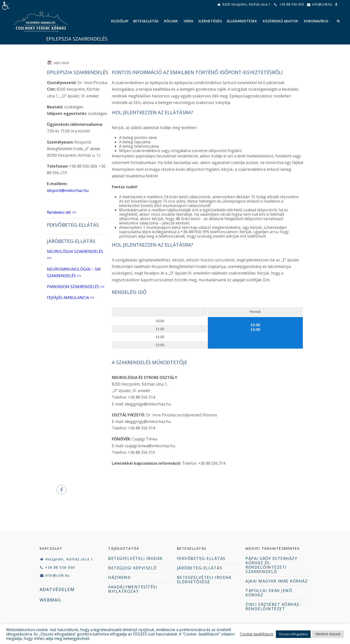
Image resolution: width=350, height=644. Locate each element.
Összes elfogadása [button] (293, 634)
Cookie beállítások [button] (257, 634)
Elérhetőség (210, 21)
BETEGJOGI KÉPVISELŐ (132, 568)
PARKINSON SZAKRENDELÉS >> (76, 287)
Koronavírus (316, 21)
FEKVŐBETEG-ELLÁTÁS (73, 225)
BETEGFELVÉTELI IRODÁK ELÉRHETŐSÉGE (204, 580)
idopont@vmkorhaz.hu (68, 190)
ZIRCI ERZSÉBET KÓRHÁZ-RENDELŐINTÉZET (273, 607)
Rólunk (171, 21)
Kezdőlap (120, 21)
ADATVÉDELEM (57, 589)
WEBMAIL (51, 600)
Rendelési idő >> (62, 212)
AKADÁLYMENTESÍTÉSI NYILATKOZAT (133, 589)
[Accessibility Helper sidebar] (6, 6)
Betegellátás (146, 21)
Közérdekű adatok (280, 21)
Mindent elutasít (328, 634)
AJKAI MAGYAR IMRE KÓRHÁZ (277, 581)
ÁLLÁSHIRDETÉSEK (242, 21)
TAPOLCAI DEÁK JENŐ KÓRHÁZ (269, 593)
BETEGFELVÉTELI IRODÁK (136, 558)
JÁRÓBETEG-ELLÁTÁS (200, 568)
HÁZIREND (119, 577)
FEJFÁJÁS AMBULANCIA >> (71, 298)
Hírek (189, 21)
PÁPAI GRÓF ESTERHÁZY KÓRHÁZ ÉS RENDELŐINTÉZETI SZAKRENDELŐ (271, 565)
